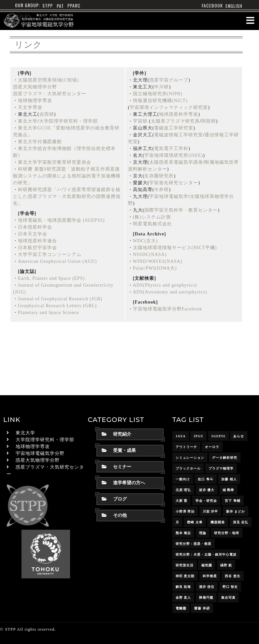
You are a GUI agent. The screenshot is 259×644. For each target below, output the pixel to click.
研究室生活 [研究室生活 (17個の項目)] (185, 565)
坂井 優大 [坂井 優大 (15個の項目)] (207, 490)
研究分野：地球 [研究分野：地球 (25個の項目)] (227, 533)
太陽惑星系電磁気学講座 (176, 162)
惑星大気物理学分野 (35, 87)
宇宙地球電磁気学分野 (40, 453)
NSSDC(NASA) (150, 255)
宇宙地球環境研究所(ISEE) (174, 155)
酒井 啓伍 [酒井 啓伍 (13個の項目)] (207, 587)
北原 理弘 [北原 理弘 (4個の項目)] (183, 490)
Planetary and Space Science (49, 313)
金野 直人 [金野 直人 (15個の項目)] (183, 598)
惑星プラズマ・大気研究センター (50, 94)
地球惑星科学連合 (37, 241)
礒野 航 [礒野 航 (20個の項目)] (226, 565)
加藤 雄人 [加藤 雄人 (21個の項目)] (229, 479)
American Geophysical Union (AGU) (57, 261)
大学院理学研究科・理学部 (68, 121)
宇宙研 (140, 121)
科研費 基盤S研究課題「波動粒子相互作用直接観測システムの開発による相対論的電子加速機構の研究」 (67, 176)
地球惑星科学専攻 (179, 114)
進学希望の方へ (123, 483)
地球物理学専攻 (35, 101)
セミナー (116, 467)
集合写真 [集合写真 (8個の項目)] (228, 598)
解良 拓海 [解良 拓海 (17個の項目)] (183, 587)
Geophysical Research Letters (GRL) (57, 306)
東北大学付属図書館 (40, 142)
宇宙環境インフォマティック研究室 (169, 107)
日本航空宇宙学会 (37, 248)
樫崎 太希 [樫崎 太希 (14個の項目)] (195, 522)
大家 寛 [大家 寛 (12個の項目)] (182, 501)
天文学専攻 (30, 107)
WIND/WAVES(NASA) (158, 261)
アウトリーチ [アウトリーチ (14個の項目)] (186, 447)
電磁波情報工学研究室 (179, 135)
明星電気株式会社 (152, 224)
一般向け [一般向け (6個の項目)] (183, 479)
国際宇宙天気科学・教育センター (181, 210)
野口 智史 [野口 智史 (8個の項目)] (230, 587)
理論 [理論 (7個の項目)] (203, 533)
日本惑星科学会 (35, 227)
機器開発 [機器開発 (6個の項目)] (218, 522)
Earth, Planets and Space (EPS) (51, 278)
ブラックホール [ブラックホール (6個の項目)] (188, 468)
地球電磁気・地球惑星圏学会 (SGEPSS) (61, 220)
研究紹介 (116, 434)
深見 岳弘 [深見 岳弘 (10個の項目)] (241, 522)
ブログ (114, 499)
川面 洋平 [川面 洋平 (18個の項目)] (210, 511)
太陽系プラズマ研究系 (175, 121)
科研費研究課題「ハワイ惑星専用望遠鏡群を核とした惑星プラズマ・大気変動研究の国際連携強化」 (67, 196)
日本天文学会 (33, 234)
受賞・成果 (119, 450)
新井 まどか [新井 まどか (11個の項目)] (236, 511)
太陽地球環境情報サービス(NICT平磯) (175, 248)
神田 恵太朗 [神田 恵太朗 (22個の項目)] (185, 576)
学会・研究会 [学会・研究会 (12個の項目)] (206, 501)
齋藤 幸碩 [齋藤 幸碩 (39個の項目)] (202, 608)
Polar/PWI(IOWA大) (155, 268)
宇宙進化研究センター (174, 183)
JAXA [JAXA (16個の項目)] (181, 436)
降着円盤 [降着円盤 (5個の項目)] (206, 598)
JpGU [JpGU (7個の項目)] (198, 436)
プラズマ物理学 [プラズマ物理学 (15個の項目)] (221, 468)
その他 (114, 515)
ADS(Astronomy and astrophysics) (170, 292)
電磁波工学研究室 (174, 128)
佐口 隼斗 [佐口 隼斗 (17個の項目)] (206, 479)
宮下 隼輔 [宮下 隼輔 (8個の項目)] (233, 501)
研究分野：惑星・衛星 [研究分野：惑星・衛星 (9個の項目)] (194, 544)
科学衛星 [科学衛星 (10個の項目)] (210, 576)
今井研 (161, 190)
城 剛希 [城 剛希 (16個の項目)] (229, 490)
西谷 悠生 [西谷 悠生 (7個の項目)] (233, 576)
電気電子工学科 (171, 149)
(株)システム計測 (152, 217)
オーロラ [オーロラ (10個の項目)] (212, 447)
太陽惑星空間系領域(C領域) (48, 80)
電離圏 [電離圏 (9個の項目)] (181, 608)
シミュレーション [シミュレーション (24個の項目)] (190, 458)
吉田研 (47, 114)
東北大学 (28, 121)
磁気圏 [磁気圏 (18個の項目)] (207, 565)
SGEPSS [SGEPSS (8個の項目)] (218, 436)
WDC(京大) (145, 241)
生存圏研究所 (159, 176)
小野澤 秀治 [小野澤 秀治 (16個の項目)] (185, 511)
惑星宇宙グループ (169, 80)
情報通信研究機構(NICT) (160, 101)
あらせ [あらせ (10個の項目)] (239, 436)
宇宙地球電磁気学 (169, 196)
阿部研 (209, 121)
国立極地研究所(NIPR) (158, 94)
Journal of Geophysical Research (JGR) (60, 299)
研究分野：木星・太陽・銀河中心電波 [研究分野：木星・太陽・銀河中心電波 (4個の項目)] (206, 554)
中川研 (161, 87)
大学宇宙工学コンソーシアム (50, 255)
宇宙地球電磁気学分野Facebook (167, 309)
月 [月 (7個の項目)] (177, 522)
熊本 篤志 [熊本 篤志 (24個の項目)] (183, 533)
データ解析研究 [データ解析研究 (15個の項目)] (225, 458)
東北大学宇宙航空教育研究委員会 (55, 162)
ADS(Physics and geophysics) (165, 285)
